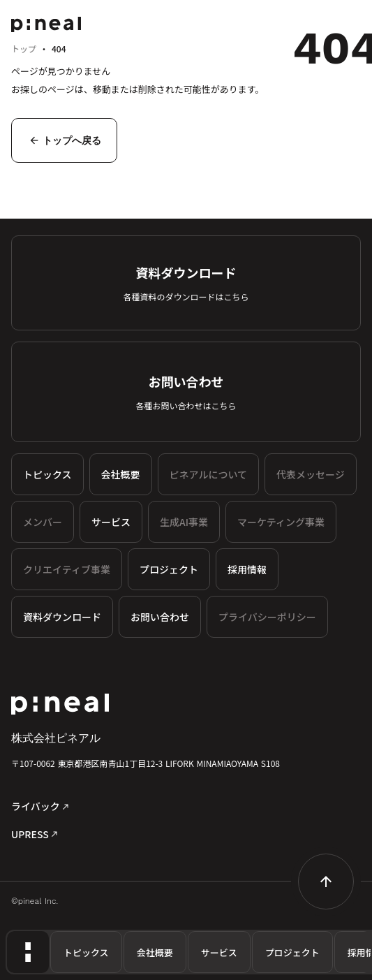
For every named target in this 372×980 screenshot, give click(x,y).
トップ (24, 49)
